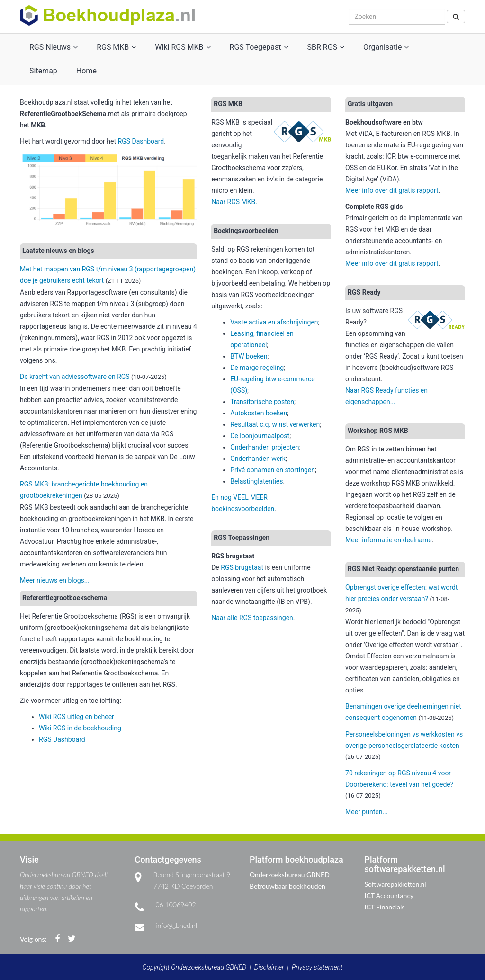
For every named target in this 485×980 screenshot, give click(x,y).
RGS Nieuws (54, 47)
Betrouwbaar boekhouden (287, 886)
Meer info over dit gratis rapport (392, 190)
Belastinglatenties (256, 481)
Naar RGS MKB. (234, 202)
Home (86, 71)
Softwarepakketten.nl (395, 884)
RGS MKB (116, 47)
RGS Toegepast (259, 47)
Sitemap (43, 71)
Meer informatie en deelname (389, 540)
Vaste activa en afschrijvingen (274, 322)
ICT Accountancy (389, 895)
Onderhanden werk (258, 459)
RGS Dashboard (141, 141)
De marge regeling (257, 368)
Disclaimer (269, 967)
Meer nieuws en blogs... (55, 580)
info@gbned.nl (177, 925)
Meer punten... (366, 812)
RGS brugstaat (242, 567)
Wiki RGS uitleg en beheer (76, 717)
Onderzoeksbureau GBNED (290, 875)
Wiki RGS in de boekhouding (80, 728)
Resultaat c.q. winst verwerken (275, 424)
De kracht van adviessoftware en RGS (75, 377)
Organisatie (386, 47)
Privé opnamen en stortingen (273, 470)
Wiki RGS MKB (183, 47)
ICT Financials (385, 907)
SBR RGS (326, 47)
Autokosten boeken (259, 413)
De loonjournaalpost (260, 436)
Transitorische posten (262, 402)
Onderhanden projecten (265, 447)
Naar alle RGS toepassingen (252, 618)
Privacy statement (317, 967)
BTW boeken (249, 356)
